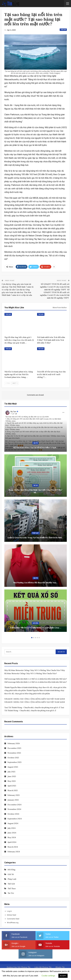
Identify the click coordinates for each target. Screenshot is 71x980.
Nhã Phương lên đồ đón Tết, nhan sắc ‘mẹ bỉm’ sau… (36, 583)
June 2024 (12, 833)
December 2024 (14, 805)
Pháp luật (36, 533)
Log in (9, 911)
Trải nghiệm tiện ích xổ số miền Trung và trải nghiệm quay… (35, 628)
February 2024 (14, 852)
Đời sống (36, 623)
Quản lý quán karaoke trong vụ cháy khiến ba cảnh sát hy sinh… (35, 538)
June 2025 (12, 777)
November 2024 (14, 809)
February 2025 (14, 795)
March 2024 (13, 847)
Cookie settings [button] (48, 976)
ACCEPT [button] (63, 976)
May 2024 (12, 838)
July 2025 (11, 772)
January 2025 (13, 800)
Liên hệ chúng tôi (43, 967)
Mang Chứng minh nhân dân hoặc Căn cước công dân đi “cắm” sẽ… (35, 491)
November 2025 (14, 753)
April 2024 (12, 842)
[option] (36, 522)
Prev (8, 383)
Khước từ (60, 967)
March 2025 (13, 791)
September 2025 (15, 762)
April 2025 (12, 786)
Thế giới (63, 30)
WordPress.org (13, 923)
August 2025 (13, 767)
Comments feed (13, 919)
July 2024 (12, 828)
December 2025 (14, 748)
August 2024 (13, 824)
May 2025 (12, 781)
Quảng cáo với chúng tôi (19, 967)
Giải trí (36, 443)
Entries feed (12, 915)
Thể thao (12, 889)
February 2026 (14, 744)
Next (15, 383)
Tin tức (35, 485)
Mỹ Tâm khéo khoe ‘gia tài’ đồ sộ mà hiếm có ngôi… (35, 448)
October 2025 (13, 758)
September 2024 (15, 819)
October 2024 (13, 814)
